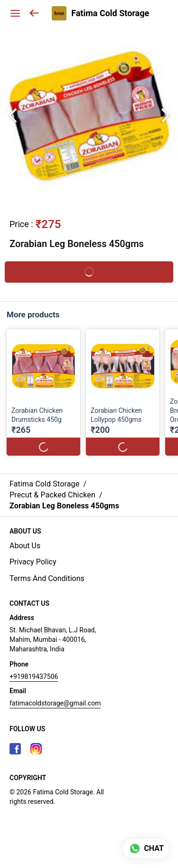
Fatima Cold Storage (110, 13)
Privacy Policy (33, 562)
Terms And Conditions (47, 578)
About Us (25, 546)
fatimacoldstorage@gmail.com (55, 703)
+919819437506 (34, 677)
